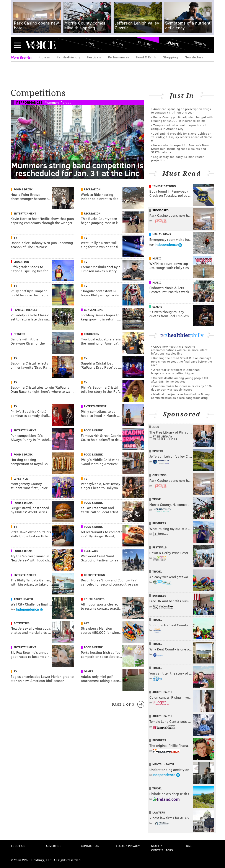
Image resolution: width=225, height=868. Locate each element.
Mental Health (163, 764)
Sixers (157, 307)
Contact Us (90, 846)
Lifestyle (21, 479)
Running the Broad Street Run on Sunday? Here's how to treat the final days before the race (181, 361)
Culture (145, 44)
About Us (18, 846)
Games (89, 671)
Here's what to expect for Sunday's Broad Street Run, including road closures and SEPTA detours (181, 149)
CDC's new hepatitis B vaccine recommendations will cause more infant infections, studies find (179, 350)
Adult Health (23, 599)
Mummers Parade (58, 102)
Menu (18, 45)
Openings (159, 475)
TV (15, 238)
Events (172, 43)
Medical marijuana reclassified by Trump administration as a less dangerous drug (180, 396)
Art (86, 623)
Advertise (53, 846)
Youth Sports (94, 599)
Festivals (94, 57)
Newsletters (194, 57)
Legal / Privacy (128, 846)
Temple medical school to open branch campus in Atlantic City (179, 127)
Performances (119, 57)
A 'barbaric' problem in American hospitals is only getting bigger (175, 371)
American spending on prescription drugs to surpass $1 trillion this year (181, 111)
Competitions (94, 575)
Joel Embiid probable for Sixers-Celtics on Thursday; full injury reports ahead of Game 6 (181, 137)
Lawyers (159, 812)
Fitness (44, 57)
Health (117, 44)
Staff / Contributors (162, 848)
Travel (157, 499)
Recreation (92, 189)
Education (21, 262)
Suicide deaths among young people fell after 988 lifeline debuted (180, 380)
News (90, 43)
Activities (22, 623)
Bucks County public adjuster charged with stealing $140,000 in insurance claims (182, 119)
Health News (162, 234)
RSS (189, 846)
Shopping (170, 57)
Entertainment (25, 213)
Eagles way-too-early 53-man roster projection (177, 158)
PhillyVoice (40, 45)
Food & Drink (146, 57)
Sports (200, 43)
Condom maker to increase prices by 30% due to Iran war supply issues (181, 388)
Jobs (156, 427)
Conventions (94, 310)
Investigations (164, 186)
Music (157, 258)
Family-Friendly (68, 57)
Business (159, 523)
